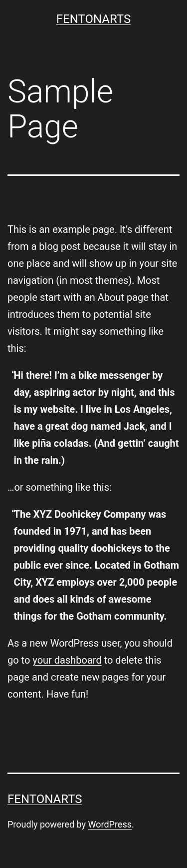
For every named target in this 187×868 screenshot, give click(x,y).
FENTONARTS (93, 19)
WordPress (110, 824)
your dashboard (67, 660)
